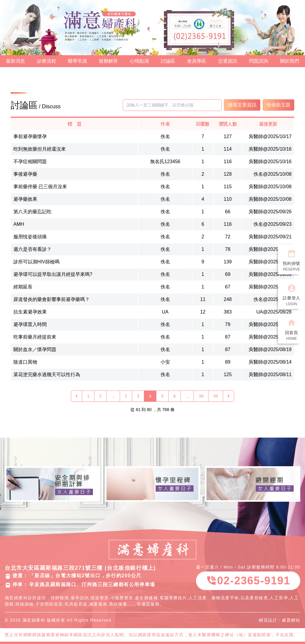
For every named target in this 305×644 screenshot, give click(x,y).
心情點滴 (139, 61)
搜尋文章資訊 (242, 105)
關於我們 (290, 61)
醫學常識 (77, 61)
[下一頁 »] (228, 396)
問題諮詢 (259, 61)
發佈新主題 (278, 105)
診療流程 (46, 61)
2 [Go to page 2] (100, 396)
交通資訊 (228, 61)
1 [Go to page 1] (88, 396)
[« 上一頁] (77, 396)
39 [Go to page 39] (216, 396)
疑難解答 (108, 61)
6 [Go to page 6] (175, 396)
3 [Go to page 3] (138, 396)
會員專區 (197, 61)
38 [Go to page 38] (201, 396)
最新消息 (15, 61)
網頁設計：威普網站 (280, 620)
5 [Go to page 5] (162, 396)
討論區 (168, 61)
